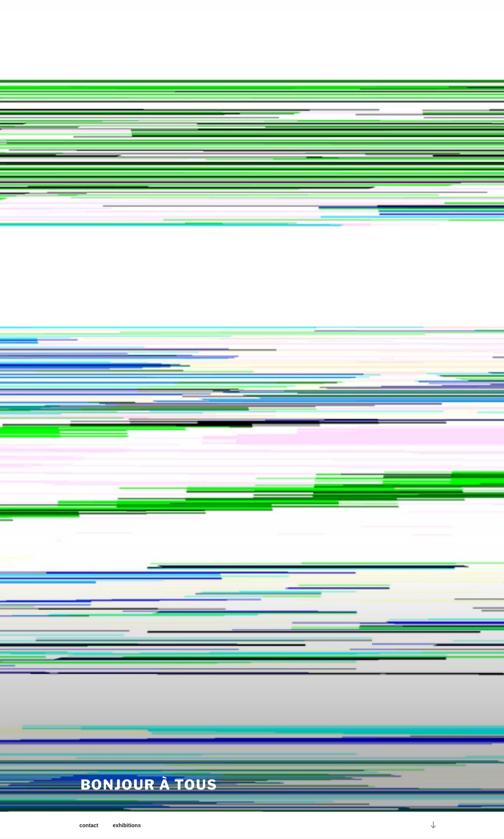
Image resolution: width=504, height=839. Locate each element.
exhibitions (127, 825)
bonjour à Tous (149, 785)
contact (89, 825)
